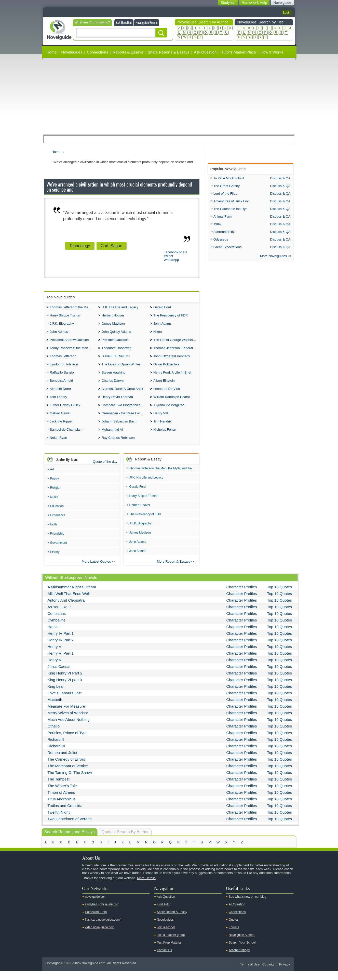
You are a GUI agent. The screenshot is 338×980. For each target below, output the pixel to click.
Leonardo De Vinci (167, 394)
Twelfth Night (59, 821)
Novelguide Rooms (147, 22)
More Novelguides (273, 256)
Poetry (55, 487)
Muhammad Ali (113, 438)
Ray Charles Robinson (118, 446)
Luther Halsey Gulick (65, 412)
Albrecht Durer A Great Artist (122, 394)
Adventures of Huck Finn (232, 201)
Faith (54, 533)
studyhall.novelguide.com (102, 913)
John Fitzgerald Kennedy (172, 360)
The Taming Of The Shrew (70, 781)
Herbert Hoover (113, 316)
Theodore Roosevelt (117, 351)
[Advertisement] (169, 96)
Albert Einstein (164, 386)
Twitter (168, 256)
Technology (80, 246)
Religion (56, 496)
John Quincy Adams (116, 334)
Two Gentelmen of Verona (70, 827)
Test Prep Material (169, 951)
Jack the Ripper (61, 429)
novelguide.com (96, 905)
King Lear (56, 695)
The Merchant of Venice (68, 774)
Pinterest (72, 895)
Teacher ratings (239, 959)
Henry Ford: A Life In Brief (172, 377)
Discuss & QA (280, 178)
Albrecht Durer (60, 394)
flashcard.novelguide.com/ (103, 928)
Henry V (55, 655)
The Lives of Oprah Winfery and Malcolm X (125, 368)
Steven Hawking (114, 377)
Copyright (269, 973)
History (55, 561)
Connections (97, 52)
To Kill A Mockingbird (229, 178)
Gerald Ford (162, 308)
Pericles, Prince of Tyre (67, 741)
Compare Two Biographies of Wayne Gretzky (125, 412)
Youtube (48, 895)
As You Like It (59, 615)
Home (52, 52)
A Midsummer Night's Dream (72, 596)
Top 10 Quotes (280, 596)
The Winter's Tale (62, 794)
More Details (146, 887)
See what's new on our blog (247, 905)
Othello (54, 735)
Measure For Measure (66, 715)
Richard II (56, 748)
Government (59, 551)
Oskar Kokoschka (166, 368)
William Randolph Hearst (172, 403)
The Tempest (59, 788)
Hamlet (54, 635)
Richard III (56, 755)
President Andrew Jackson (69, 342)
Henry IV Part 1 (61, 642)
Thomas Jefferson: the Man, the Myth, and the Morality (73, 308)
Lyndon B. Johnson (64, 368)
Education (57, 515)
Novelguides (72, 52)
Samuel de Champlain (66, 438)
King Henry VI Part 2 (65, 682)
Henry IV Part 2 (61, 649)
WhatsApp (171, 260)
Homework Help (96, 921)
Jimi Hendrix (163, 429)
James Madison (113, 325)
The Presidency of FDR (171, 316)
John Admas (59, 334)
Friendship (57, 542)
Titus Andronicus (62, 808)
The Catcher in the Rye (231, 209)
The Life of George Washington (176, 342)
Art (52, 478)
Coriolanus (57, 622)
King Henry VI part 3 (65, 688)
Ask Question (124, 22)
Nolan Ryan (58, 446)
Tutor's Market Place (239, 52)
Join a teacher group (171, 944)
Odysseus (221, 239)
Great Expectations (228, 247)
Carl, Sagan (112, 246)
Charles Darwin (113, 386)
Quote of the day (105, 470)
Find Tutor (164, 913)
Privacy (285, 973)
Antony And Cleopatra (66, 609)
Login (287, 12)
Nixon (158, 334)
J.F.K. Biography (62, 325)
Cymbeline (57, 629)
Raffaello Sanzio (62, 377)
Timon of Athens (61, 801)
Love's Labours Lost (65, 702)
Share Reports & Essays (168, 52)
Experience (58, 524)
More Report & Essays (173, 570)
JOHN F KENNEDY (116, 360)
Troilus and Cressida (65, 814)
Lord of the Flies (225, 194)
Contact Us (164, 959)
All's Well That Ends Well (69, 602)
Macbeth (55, 708)
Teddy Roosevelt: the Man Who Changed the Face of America (73, 351)
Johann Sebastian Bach (119, 429)
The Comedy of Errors (66, 768)
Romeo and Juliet (63, 761)
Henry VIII (161, 420)
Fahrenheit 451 (225, 232)
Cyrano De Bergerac (169, 412)
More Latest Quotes (96, 570)
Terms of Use (250, 973)
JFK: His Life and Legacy (120, 308)
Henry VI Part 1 (61, 662)
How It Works (272, 52)
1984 (217, 224)
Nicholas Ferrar (165, 438)
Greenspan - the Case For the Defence (125, 420)
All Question (237, 913)
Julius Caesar (59, 675)
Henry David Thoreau (117, 403)
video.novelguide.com (100, 936)
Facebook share (175, 252)
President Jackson (115, 342)
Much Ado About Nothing (69, 728)
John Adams (163, 325)
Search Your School (242, 951)
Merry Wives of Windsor (68, 721)
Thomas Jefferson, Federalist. (175, 351)
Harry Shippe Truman (65, 316)
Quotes (234, 928)
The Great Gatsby (227, 186)
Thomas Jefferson (63, 360)
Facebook (64, 895)
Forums (234, 936)
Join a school (166, 936)
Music (54, 506)
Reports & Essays (128, 52)
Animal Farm (223, 216)
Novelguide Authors (242, 944)
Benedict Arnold (61, 386)
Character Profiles (242, 596)
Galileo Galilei (60, 420)
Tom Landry (58, 403)
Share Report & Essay (172, 921)
